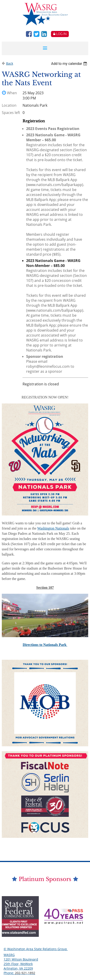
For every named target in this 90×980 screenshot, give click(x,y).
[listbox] (70, 64)
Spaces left (11, 113)
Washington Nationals (53, 528)
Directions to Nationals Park (45, 645)
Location (9, 105)
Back (10, 63)
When (12, 93)
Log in (61, 34)
